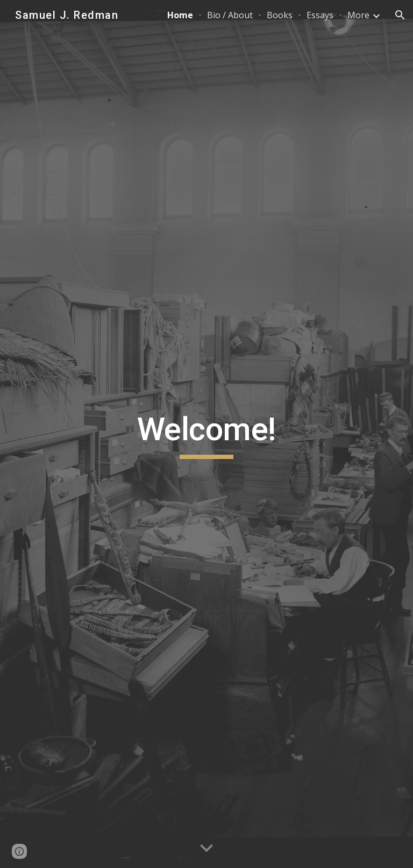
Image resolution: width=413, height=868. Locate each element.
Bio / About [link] (230, 15)
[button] (400, 15)
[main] (206, 434)
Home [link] (180, 15)
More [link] (358, 15)
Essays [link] (320, 15)
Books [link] (280, 15)
